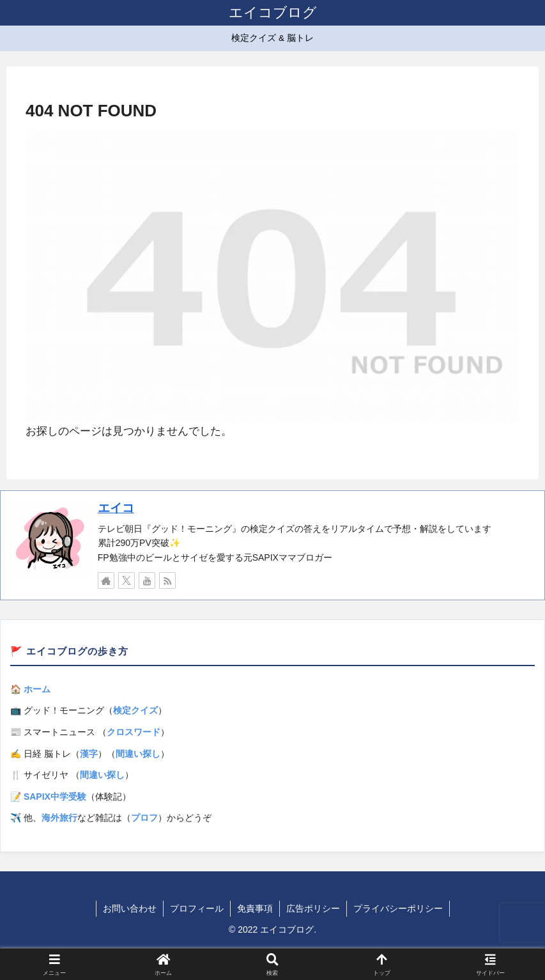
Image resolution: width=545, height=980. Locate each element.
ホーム (37, 689)
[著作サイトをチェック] (106, 580)
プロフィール (197, 908)
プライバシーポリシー (398, 908)
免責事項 (255, 908)
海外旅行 (59, 818)
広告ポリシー (313, 908)
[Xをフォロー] (127, 580)
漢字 (89, 754)
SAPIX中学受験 (55, 797)
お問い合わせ (130, 908)
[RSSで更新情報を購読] (167, 580)
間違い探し (138, 754)
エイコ (116, 508)
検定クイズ (135, 710)
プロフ (144, 818)
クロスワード (134, 732)
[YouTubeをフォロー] (147, 580)
